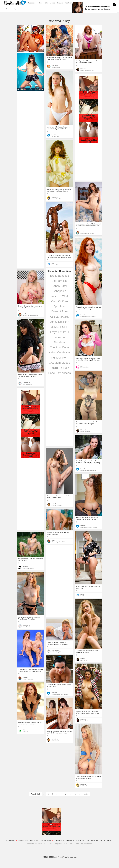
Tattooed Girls (56, 67)
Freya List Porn (59, 332)
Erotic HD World (60, 296)
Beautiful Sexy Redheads (88, 317)
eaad (82, 232)
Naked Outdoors (86, 721)
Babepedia (59, 291)
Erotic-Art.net (58, 857)
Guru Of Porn (59, 301)
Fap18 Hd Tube (59, 368)
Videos (52, 3)
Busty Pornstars (28, 679)
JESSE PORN (59, 327)
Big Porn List (59, 281)
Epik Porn (59, 306)
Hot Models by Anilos (87, 234)
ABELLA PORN (59, 317)
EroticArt (54, 135)
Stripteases (88, 844)
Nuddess (59, 342)
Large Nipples (56, 741)
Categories (32, 3)
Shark (53, 263)
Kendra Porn (59, 337)
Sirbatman (55, 197)
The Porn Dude (59, 347)
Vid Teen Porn (60, 358)
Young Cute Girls (57, 199)
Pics (41, 3)
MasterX (83, 69)
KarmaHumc (27, 382)
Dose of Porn (59, 311)
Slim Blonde (26, 627)
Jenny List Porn (59, 322)
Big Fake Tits (85, 368)
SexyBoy (25, 677)
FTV (24, 730)
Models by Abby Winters (30, 316)
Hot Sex (83, 596)
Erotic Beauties (59, 276)
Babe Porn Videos (59, 373)
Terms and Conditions (34, 844)
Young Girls (55, 137)
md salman (55, 504)
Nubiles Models (85, 786)
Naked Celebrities (59, 352)
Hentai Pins (79, 844)
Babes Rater (59, 286)
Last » (86, 794)
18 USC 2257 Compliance (53, 844)
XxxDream (55, 66)
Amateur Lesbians (28, 568)
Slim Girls (84, 660)
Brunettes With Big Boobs (89, 527)
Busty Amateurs (85, 432)
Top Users (69, 3)
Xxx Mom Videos (60, 363)
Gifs (46, 3)
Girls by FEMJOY (57, 506)
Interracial (55, 265)
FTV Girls (26, 732)
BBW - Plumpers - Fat (87, 71)
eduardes (26, 567)
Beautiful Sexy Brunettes (88, 471)
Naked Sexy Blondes (58, 652)
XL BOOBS (84, 366)
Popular (60, 3)
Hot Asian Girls (27, 384)
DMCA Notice (68, 844)
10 (70, 794)
